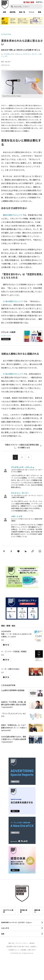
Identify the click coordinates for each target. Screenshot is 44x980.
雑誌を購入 (37, 911)
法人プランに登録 (8, 911)
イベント (32, 12)
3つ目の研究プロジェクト (13, 374)
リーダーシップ (6, 336)
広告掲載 (23, 950)
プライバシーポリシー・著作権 (25, 943)
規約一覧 (11, 943)
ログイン (39, 2)
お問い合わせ (32, 950)
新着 (4, 12)
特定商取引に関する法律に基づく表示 (18, 946)
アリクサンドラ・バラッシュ (13, 54)
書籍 (39, 12)
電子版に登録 (29, 2)
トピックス (5, 928)
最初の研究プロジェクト (13, 215)
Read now (6, 339)
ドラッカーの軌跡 (8, 332)
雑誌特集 (13, 12)
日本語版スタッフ (14, 950)
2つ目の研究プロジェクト (13, 301)
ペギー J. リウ (17, 516)
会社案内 (33, 946)
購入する (6, 645)
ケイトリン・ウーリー (31, 54)
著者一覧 (22, 12)
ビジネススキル (6, 34)
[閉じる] (40, 10)
